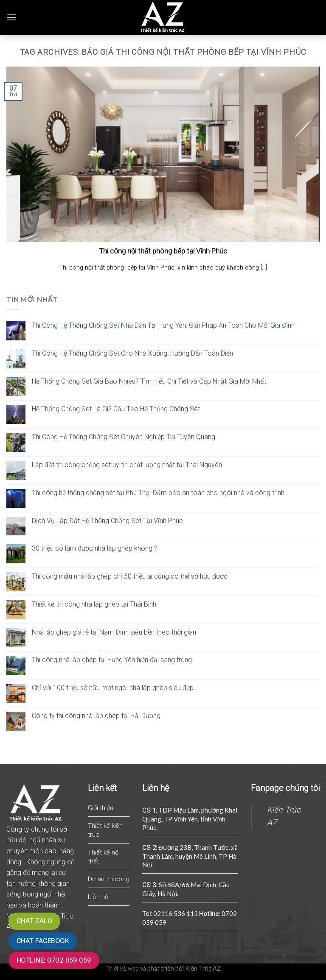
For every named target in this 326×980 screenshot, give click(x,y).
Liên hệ (98, 897)
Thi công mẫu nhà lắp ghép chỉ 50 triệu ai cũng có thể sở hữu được (130, 576)
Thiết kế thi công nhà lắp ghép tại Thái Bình (94, 604)
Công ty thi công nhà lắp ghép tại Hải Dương (96, 716)
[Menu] (11, 17)
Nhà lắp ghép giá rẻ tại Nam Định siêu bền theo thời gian (114, 632)
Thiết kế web (122, 969)
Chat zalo (34, 921)
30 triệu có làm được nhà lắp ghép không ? (95, 548)
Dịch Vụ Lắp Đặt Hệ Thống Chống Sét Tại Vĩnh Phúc (107, 521)
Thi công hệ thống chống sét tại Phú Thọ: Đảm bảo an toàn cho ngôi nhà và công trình (158, 493)
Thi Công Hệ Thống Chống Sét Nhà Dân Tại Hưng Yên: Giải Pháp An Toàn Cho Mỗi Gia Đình (163, 325)
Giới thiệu (101, 808)
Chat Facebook (43, 941)
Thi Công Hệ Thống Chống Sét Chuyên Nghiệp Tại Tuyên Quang (124, 437)
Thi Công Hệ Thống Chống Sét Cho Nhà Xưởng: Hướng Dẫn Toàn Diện (132, 353)
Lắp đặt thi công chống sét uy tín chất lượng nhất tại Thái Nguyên (127, 465)
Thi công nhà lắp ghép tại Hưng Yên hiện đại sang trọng (112, 660)
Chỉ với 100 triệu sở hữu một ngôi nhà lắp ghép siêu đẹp (113, 688)
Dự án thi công (109, 879)
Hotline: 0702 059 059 (54, 961)
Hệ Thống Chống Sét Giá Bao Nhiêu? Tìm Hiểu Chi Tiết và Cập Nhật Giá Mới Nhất (149, 381)
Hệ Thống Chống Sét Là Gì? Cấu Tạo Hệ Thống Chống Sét (116, 409)
